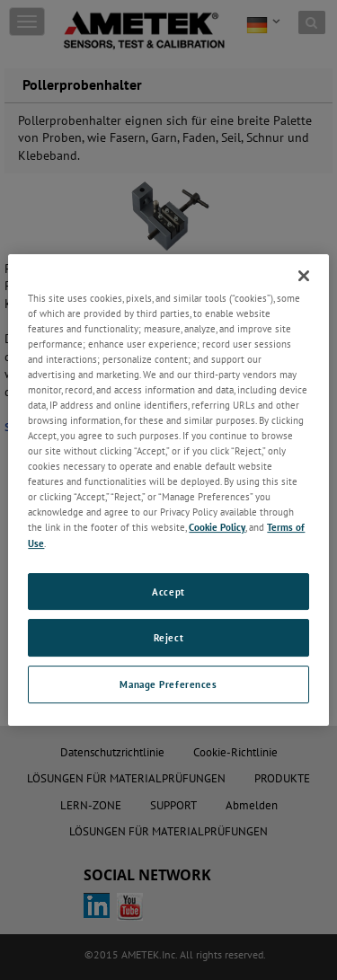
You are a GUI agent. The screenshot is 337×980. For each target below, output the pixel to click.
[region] (168, 490)
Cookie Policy (217, 528)
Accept (168, 592)
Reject (168, 638)
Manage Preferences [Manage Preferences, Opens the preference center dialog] (168, 684)
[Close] (304, 276)
